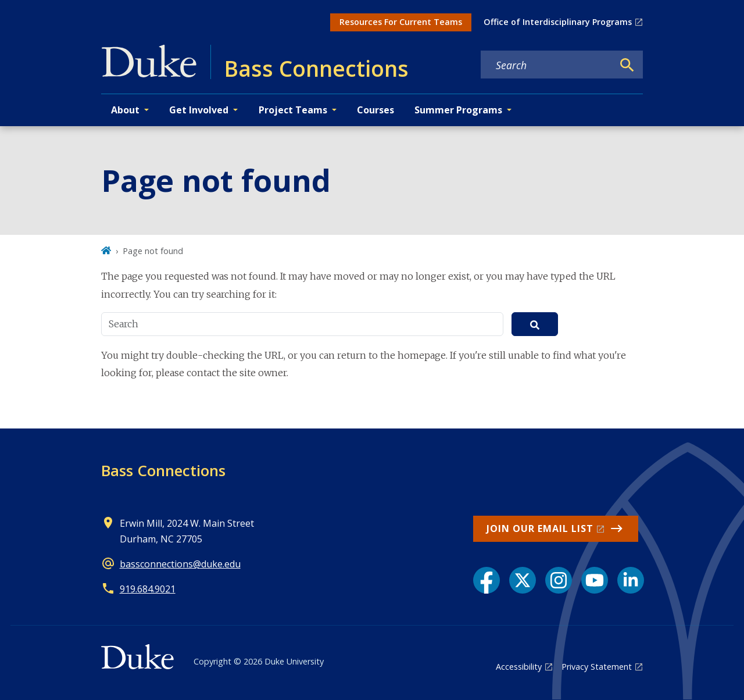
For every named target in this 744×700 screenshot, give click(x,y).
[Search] (627, 65)
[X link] (523, 580)
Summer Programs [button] (458, 110)
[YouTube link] (595, 580)
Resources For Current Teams (401, 22)
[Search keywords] (547, 65)
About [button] (125, 110)
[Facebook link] (487, 580)
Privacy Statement (597, 667)
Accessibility (519, 667)
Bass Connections (163, 470)
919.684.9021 (148, 589)
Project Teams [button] (293, 110)
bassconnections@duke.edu (180, 564)
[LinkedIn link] (631, 580)
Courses (375, 110)
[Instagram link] (559, 580)
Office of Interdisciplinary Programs (558, 22)
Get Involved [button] (199, 110)
